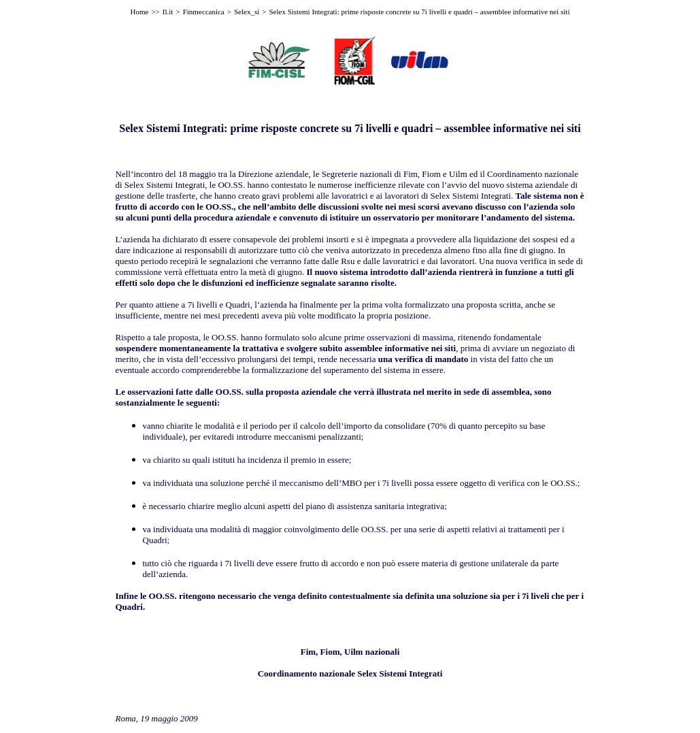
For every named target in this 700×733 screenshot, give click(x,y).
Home (140, 12)
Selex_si (247, 12)
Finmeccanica (204, 12)
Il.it (168, 12)
